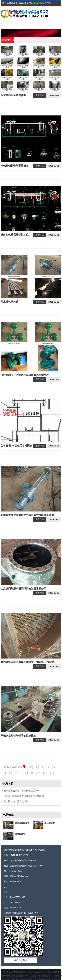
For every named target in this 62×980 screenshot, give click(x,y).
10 (25, 773)
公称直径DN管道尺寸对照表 (16, 446)
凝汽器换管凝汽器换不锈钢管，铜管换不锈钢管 (27, 662)
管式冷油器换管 (22, 823)
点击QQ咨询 (20, 960)
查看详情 (40, 95)
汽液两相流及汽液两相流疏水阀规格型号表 (25, 375)
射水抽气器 (37, 3)
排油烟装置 (50, 823)
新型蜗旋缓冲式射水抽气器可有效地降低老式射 (27, 515)
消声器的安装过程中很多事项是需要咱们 (24, 796)
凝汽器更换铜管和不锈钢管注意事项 (22, 791)
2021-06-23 (54, 302)
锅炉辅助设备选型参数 (13, 95)
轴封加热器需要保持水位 (15, 235)
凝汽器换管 (20, 834)
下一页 (41, 773)
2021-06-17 (54, 379)
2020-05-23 (54, 519)
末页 (52, 773)
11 (32, 773)
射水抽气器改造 (10, 302)
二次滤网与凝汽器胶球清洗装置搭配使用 (23, 589)
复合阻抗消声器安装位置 (16, 801)
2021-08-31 (54, 95)
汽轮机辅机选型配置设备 (15, 166)
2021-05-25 (54, 446)
